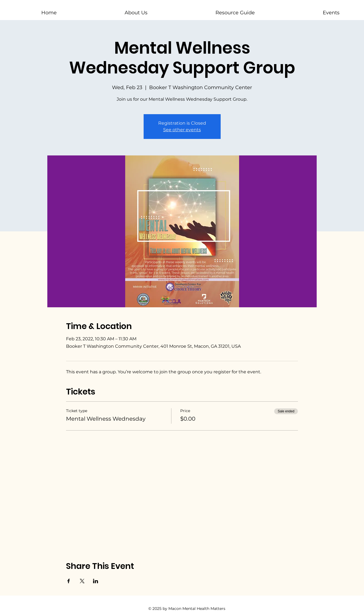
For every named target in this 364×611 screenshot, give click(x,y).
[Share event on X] (82, 581)
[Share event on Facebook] (69, 581)
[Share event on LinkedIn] (96, 581)
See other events (182, 130)
